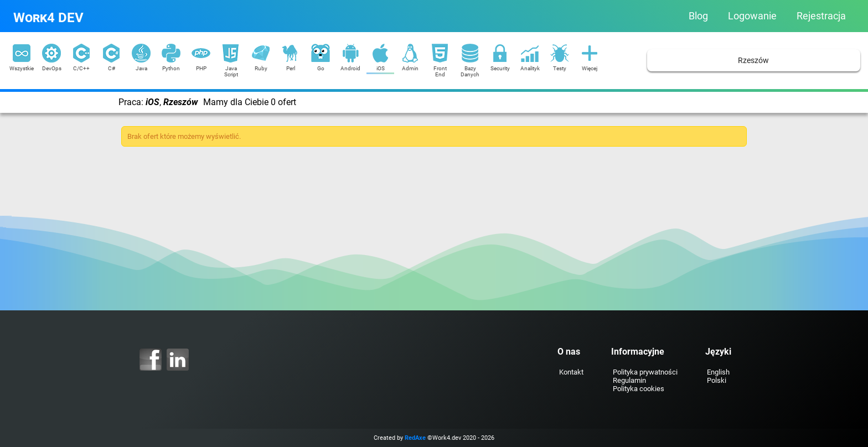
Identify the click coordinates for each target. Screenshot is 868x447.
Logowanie (752, 16)
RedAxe (415, 438)
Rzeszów (753, 61)
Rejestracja (821, 16)
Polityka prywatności (645, 372)
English (718, 372)
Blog (698, 16)
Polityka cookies (639, 389)
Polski (717, 380)
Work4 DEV (48, 18)
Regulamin (629, 380)
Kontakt (571, 372)
